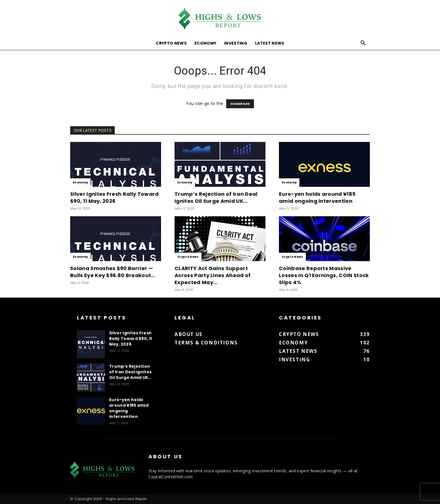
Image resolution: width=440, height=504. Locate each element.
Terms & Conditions (206, 343)
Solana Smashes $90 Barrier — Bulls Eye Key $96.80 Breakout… (113, 272)
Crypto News (171, 43)
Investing (236, 43)
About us (189, 334)
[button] (363, 44)
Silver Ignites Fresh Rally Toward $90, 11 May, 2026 (114, 197)
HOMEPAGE (240, 104)
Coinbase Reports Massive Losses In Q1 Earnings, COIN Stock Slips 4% (324, 275)
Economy (205, 43)
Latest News (270, 43)
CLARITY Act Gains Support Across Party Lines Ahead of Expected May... (213, 275)
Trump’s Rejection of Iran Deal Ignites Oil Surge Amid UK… (216, 197)
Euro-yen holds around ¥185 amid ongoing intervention (317, 197)
